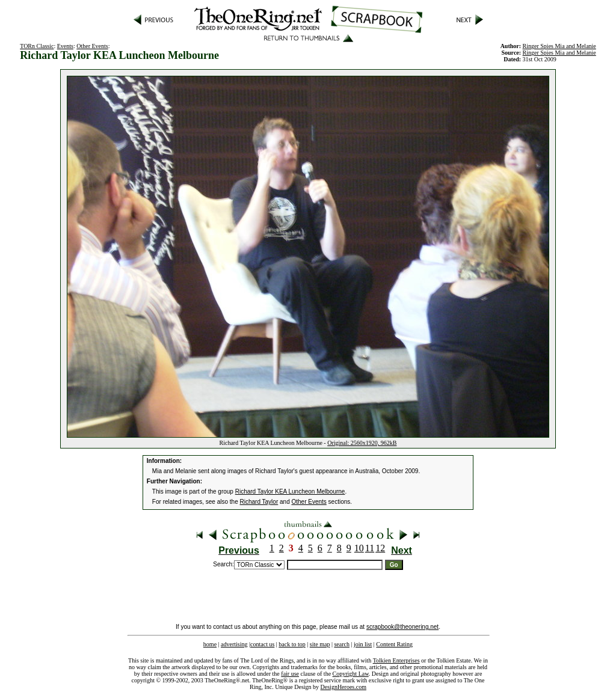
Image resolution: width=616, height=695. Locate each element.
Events (65, 46)
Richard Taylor (259, 502)
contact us (262, 644)
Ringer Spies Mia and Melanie (559, 53)
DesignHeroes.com (343, 687)
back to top (292, 644)
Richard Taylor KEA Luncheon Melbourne (290, 491)
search (342, 644)
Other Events (92, 46)
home (210, 644)
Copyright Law (351, 674)
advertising (234, 644)
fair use (290, 674)
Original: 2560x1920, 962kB (362, 443)
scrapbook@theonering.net (402, 627)
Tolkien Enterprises (396, 660)
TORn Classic (37, 46)
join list (363, 644)
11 (370, 548)
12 (380, 548)
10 (359, 548)
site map (320, 644)
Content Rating (394, 644)
